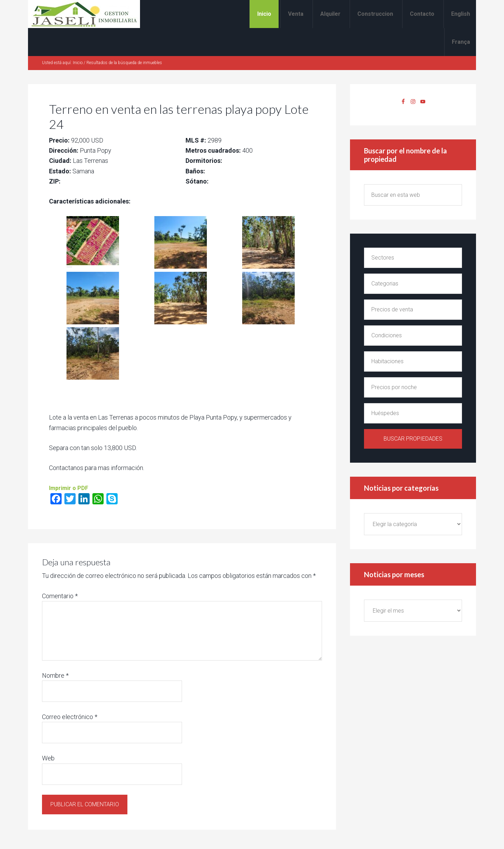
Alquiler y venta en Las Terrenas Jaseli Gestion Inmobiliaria (84, 14)
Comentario (60, 596)
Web (48, 758)
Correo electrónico (70, 717)
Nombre (55, 675)
